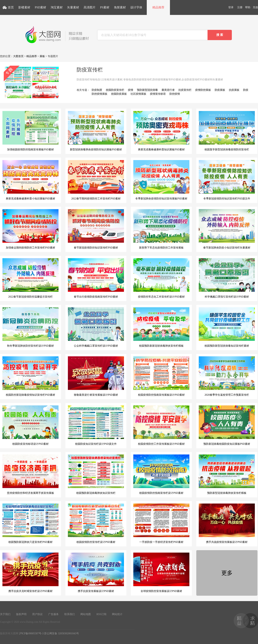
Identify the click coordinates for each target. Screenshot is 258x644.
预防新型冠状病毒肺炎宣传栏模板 (227, 474)
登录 (231, 7)
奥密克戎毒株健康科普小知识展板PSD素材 (30, 180)
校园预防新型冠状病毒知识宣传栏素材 (227, 327)
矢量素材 (73, 7)
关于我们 (5, 614)
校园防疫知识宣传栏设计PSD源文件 (96, 425)
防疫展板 (220, 90)
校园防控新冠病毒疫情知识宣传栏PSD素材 (30, 376)
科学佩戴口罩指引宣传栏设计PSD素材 (227, 278)
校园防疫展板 (119, 94)
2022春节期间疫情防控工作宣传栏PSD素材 (96, 180)
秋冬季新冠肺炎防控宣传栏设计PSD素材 (30, 327)
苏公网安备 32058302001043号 (62, 633)
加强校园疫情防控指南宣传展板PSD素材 (30, 131)
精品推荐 (158, 7)
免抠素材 (120, 7)
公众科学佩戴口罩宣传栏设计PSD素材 (96, 327)
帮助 (248, 7)
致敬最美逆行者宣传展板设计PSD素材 (96, 376)
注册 (240, 7)
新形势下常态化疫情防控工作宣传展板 (161, 229)
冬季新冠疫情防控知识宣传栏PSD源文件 (227, 180)
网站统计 (117, 614)
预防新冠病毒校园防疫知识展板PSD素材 (227, 425)
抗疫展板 (234, 90)
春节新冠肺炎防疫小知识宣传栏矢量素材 (227, 229)
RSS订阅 (101, 614)
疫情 (130, 90)
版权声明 (21, 614)
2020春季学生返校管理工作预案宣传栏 (227, 376)
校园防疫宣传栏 (115, 90)
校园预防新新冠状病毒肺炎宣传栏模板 (161, 327)
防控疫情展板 (99, 94)
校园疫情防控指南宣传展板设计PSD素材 (161, 376)
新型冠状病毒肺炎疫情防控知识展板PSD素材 (96, 131)
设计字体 (136, 7)
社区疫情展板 (138, 94)
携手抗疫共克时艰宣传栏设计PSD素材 (30, 573)
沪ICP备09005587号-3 (31, 633)
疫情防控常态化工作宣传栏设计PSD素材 (161, 278)
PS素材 (105, 7)
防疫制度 (97, 90)
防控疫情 (175, 94)
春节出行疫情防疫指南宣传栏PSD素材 (96, 278)
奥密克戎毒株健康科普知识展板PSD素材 (161, 131)
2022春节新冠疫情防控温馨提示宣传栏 (30, 278)
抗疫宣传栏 (185, 90)
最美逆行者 (168, 90)
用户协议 (37, 614)
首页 (11, 7)
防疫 (246, 90)
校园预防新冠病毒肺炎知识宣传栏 (96, 474)
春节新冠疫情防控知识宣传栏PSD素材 (96, 229)
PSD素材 (40, 7)
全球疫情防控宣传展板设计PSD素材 (161, 573)
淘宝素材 (57, 7)
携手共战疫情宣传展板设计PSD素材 (227, 523)
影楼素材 (24, 7)
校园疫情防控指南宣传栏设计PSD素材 (161, 474)
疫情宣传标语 (158, 94)
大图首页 (18, 56)
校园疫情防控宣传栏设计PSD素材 (96, 523)
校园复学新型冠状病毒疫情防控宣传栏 (227, 131)
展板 (42, 56)
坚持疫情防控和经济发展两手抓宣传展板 (30, 474)
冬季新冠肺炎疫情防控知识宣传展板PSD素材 (161, 180)
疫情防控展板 (203, 90)
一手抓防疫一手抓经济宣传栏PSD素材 (161, 523)
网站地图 (86, 614)
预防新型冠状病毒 (147, 90)
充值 (255, 7)
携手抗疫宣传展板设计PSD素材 (96, 573)
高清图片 (90, 7)
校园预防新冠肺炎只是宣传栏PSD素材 (30, 523)
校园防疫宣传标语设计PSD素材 (30, 425)
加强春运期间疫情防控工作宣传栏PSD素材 (30, 229)
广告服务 (53, 614)
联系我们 (70, 614)
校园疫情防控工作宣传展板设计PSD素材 (161, 425)
